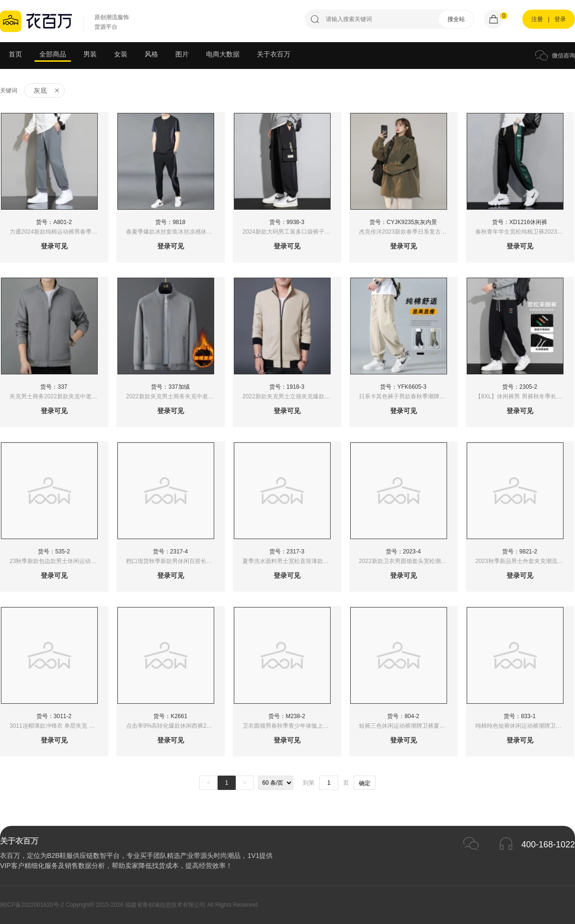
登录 (560, 19)
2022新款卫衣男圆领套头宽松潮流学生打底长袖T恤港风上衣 (408, 561)
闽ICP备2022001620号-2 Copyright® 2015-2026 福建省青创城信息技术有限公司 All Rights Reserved (129, 905)
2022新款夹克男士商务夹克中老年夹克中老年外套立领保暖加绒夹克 (175, 396)
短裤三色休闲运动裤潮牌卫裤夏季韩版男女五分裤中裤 (408, 726)
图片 (182, 54)
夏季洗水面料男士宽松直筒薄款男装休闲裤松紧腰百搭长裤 (292, 561)
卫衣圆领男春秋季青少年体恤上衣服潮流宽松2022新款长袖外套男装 (292, 726)
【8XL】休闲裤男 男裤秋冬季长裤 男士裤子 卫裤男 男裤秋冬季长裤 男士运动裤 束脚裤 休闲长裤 (524, 396)
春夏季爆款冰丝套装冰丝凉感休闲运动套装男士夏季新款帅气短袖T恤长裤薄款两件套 (175, 232)
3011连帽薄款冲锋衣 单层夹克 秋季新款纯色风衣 (59, 726)
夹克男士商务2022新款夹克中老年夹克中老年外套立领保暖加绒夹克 (59, 396)
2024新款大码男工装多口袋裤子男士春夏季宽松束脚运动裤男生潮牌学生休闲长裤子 (292, 232)
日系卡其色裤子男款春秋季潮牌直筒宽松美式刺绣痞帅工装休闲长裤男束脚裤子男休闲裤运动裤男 (408, 396)
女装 (121, 54)
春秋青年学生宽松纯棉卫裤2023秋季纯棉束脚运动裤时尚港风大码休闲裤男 (524, 232)
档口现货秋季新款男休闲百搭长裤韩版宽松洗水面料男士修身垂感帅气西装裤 (175, 561)
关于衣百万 (274, 54)
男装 (90, 54)
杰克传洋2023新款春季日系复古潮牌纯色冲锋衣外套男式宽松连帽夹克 (408, 232)
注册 (537, 19)
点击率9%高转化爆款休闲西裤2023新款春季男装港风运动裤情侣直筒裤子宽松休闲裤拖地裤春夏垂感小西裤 (175, 726)
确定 (365, 783)
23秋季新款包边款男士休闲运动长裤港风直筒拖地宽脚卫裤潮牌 (59, 561)
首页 (15, 54)
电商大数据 (223, 54)
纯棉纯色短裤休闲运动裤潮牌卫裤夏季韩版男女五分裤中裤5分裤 (524, 726)
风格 (151, 54)
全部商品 (53, 54)
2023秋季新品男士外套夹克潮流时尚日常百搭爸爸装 (524, 561)
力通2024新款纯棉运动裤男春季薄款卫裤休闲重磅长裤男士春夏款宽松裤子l (59, 232)
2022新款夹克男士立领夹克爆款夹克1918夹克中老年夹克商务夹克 (292, 396)
